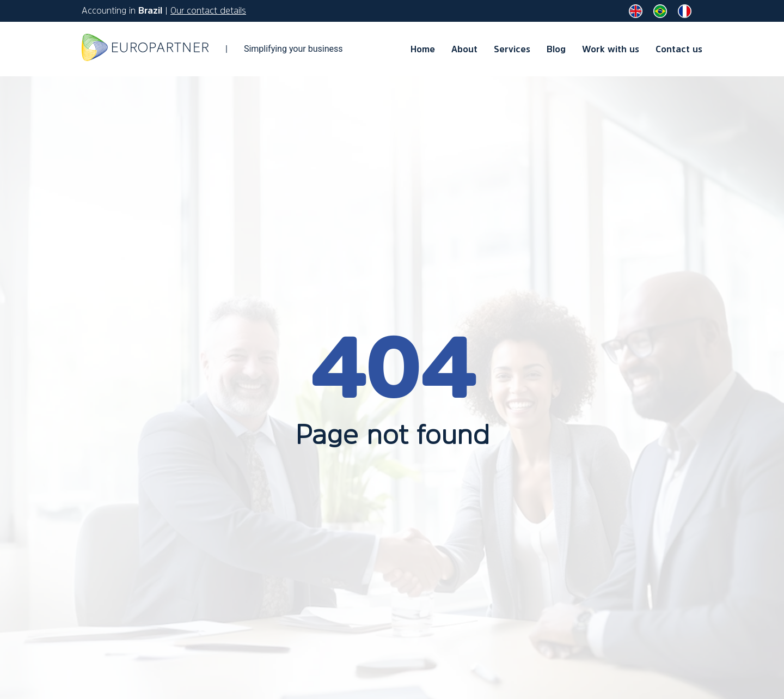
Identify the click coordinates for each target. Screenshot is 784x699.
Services (512, 49)
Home (423, 49)
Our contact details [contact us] (208, 10)
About (464, 49)
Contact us (679, 49)
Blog (556, 49)
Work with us (611, 49)
